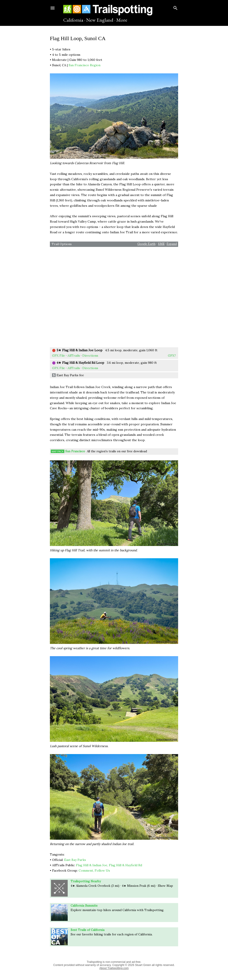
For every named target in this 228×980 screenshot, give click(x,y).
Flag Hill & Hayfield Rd (125, 865)
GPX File (59, 356)
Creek (96, 886)
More (122, 20)
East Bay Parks (75, 860)
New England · (101, 20)
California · (74, 20)
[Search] (175, 7)
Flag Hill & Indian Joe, (92, 865)
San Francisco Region (84, 65)
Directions (90, 356)
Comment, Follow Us (94, 870)
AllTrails (74, 356)
